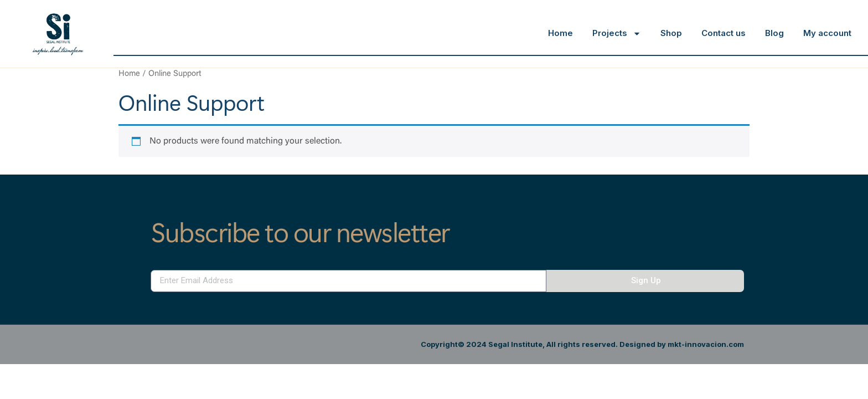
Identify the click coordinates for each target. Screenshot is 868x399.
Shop (671, 33)
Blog (774, 33)
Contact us (724, 33)
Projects (617, 34)
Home (560, 33)
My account (827, 33)
